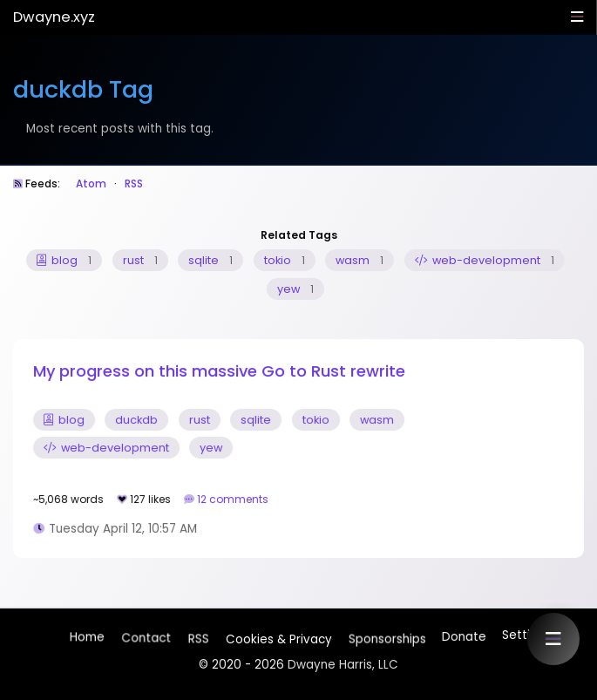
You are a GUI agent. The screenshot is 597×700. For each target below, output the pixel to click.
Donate (463, 635)
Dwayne (54, 17)
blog (64, 260)
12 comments (234, 499)
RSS (134, 183)
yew (295, 289)
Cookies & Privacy (278, 637)
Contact (146, 639)
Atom (91, 183)
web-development (485, 260)
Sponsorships (386, 635)
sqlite (210, 260)
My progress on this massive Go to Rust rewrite (219, 371)
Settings (526, 635)
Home (87, 639)
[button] (553, 639)
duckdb (136, 420)
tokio (285, 260)
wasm (360, 260)
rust (140, 260)
